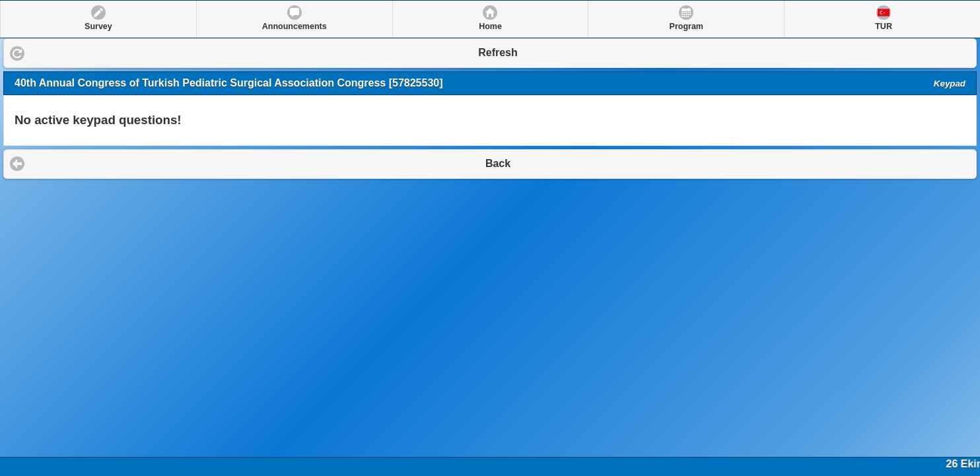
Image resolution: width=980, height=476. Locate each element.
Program (686, 26)
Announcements (295, 26)
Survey (98, 26)
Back (498, 163)
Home (490, 26)
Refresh (498, 52)
